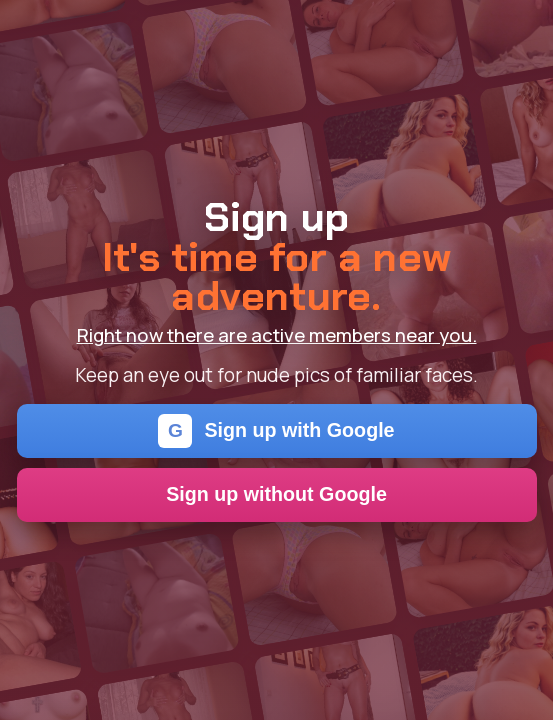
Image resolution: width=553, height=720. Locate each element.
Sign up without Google (276, 494)
